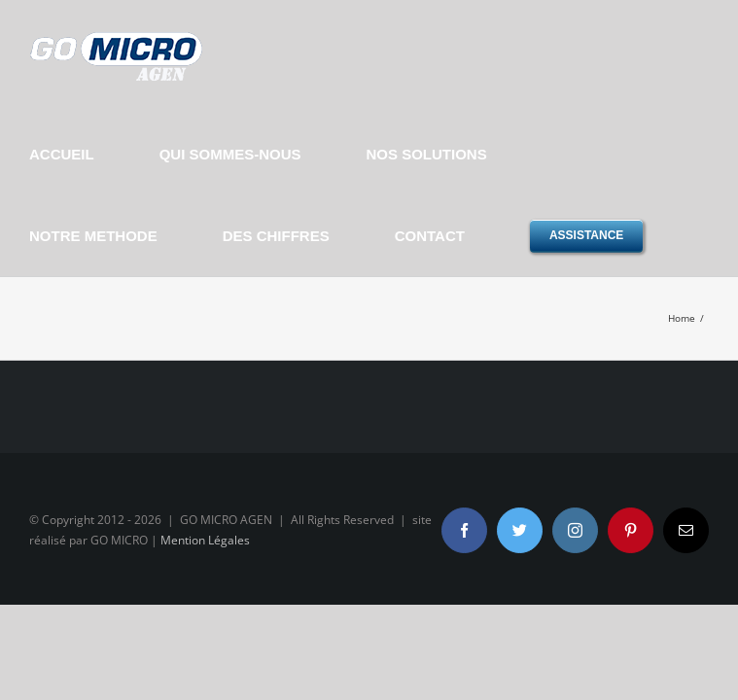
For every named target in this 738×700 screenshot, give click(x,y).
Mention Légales (205, 540)
